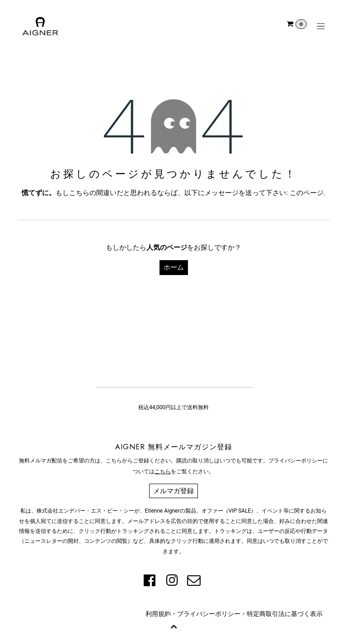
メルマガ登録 (173, 491)
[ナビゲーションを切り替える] (321, 26)
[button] (173, 626)
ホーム (174, 267)
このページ (307, 193)
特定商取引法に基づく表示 (285, 614)
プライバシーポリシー (209, 614)
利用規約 (158, 614)
